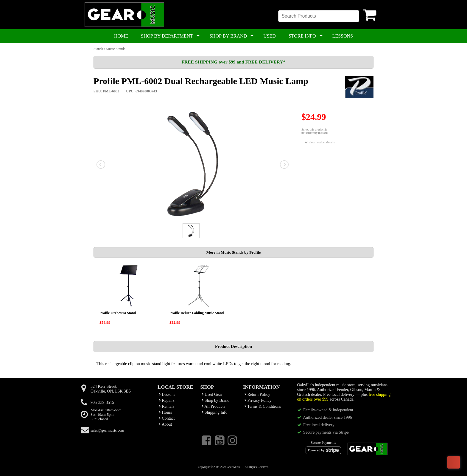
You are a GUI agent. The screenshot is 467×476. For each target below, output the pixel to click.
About (165, 424)
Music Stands (115, 49)
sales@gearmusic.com (107, 430)
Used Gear (212, 394)
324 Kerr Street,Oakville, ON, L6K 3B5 (111, 389)
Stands (98, 49)
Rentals (167, 406)
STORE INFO (302, 36)
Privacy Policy (258, 400)
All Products (214, 406)
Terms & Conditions (263, 406)
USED (270, 36)
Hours (165, 412)
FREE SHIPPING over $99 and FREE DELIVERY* (233, 62)
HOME (121, 36)
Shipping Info (215, 412)
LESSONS (343, 36)
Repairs (167, 400)
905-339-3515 (102, 403)
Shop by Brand (216, 400)
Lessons (167, 394)
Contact (167, 418)
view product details (320, 142)
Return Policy (257, 394)
